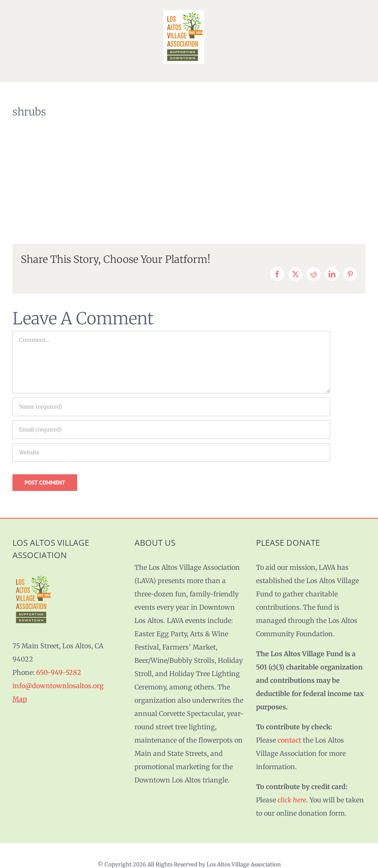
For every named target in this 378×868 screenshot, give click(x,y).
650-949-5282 (59, 672)
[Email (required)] (171, 430)
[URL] (171, 452)
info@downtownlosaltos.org (58, 686)
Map (20, 699)
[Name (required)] (171, 407)
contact (289, 740)
